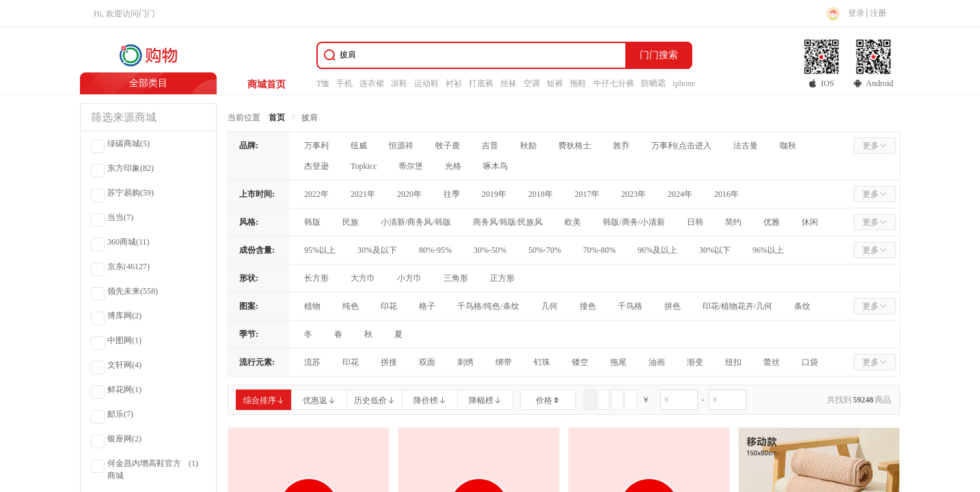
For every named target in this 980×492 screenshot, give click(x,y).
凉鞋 (399, 83)
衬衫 (454, 83)
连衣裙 (372, 83)
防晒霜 (653, 83)
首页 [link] (277, 118)
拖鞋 (578, 83)
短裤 (555, 83)
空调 (532, 83)
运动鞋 (426, 83)
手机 (344, 83)
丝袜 (508, 83)
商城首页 (267, 84)
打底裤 (481, 83)
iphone (684, 83)
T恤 (323, 83)
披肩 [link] (310, 118)
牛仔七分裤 (614, 83)
